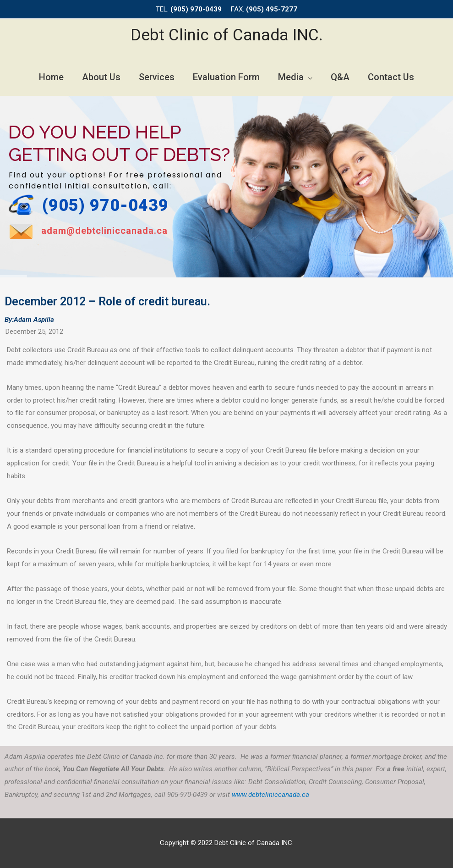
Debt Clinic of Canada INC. (227, 35)
